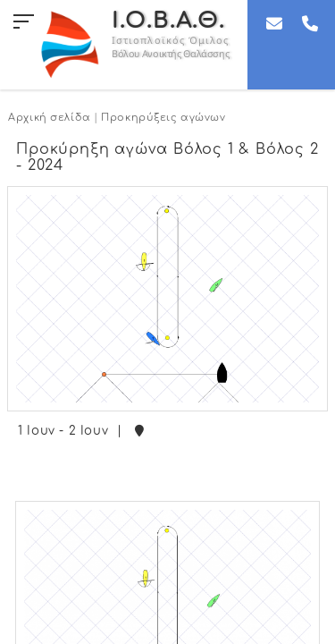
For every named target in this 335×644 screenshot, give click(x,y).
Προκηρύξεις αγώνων (163, 118)
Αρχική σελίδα (49, 118)
